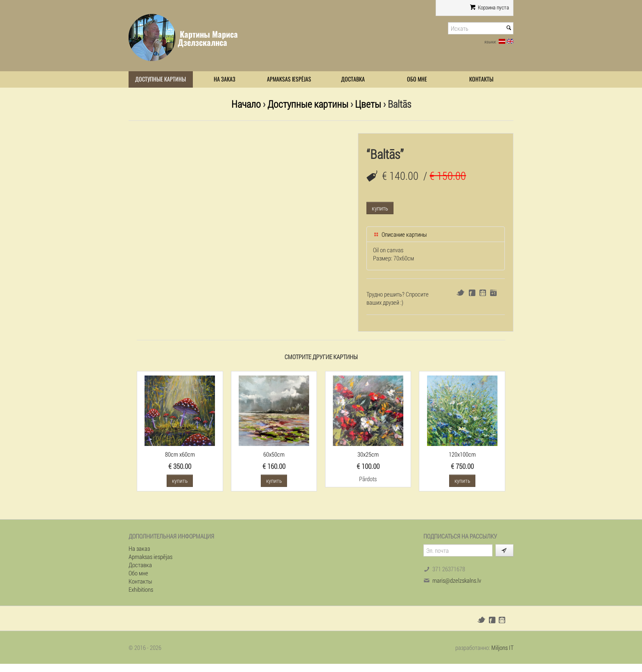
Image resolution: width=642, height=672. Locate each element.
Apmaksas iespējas (289, 79)
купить (380, 208)
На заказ (225, 79)
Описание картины (400, 234)
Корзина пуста (489, 7)
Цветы (368, 104)
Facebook (472, 293)
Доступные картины (160, 79)
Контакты (481, 79)
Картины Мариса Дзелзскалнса (208, 38)
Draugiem (483, 293)
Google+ (493, 293)
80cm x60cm (180, 454)
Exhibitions (141, 589)
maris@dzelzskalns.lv (457, 580)
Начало (246, 104)
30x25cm (368, 454)
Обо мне (417, 79)
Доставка (353, 79)
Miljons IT (502, 647)
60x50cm (274, 454)
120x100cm (462, 454)
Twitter (460, 293)
